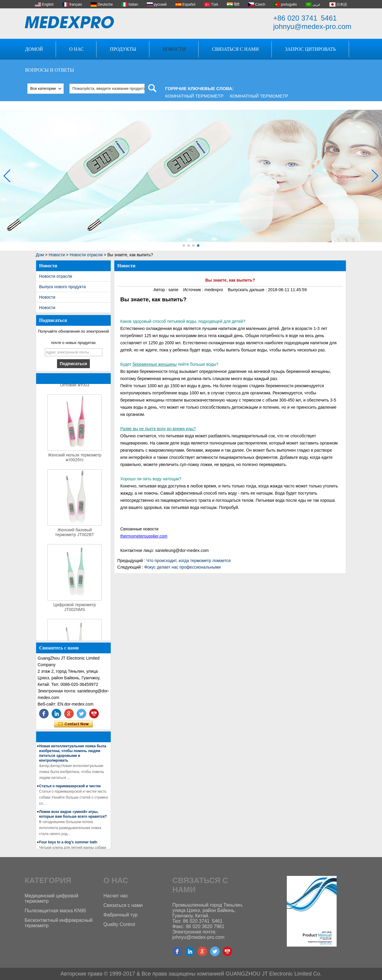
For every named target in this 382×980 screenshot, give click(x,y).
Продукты (123, 49)
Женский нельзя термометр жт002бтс (75, 459)
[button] (184, 246)
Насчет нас (116, 896)
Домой (34, 49)
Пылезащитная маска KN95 (56, 911)
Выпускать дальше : (248, 290)
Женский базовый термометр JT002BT (74, 533)
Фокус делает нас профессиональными (182, 567)
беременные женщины (155, 364)
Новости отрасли (86, 255)
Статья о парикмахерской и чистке (70, 787)
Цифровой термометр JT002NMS (75, 608)
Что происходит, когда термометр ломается (189, 561)
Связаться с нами (235, 49)
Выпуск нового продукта (62, 287)
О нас (77, 49)
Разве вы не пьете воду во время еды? (158, 429)
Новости (174, 49)
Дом (40, 255)
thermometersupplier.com (144, 536)
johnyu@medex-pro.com (312, 26)
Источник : (194, 290)
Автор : (161, 290)
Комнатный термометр (194, 96)
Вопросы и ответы (50, 70)
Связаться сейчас (74, 724)
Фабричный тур (121, 915)
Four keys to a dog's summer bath (68, 843)
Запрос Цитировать (311, 49)
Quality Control (119, 924)
